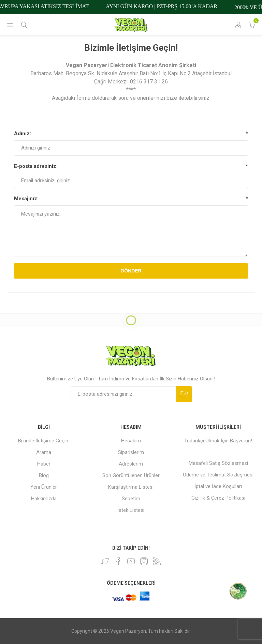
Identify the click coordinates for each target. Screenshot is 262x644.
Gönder (131, 271)
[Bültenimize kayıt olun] (123, 394)
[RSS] (157, 561)
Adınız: (23, 133)
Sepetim (131, 499)
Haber (44, 464)
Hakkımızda (44, 499)
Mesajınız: (26, 199)
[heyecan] (105, 561)
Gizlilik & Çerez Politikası (218, 498)
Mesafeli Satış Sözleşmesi (218, 463)
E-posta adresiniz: (36, 166)
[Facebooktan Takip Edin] (118, 561)
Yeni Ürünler (44, 487)
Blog (44, 475)
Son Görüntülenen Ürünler (131, 475)
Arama (44, 452)
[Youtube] (131, 561)
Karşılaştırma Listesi (131, 487)
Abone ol (184, 394)
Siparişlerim (131, 452)
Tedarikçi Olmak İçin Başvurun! (218, 441)
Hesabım (131, 441)
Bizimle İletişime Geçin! (44, 441)
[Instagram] (144, 561)
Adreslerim (131, 464)
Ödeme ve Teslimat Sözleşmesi (218, 475)
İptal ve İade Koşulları (218, 486)
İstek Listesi (131, 510)
